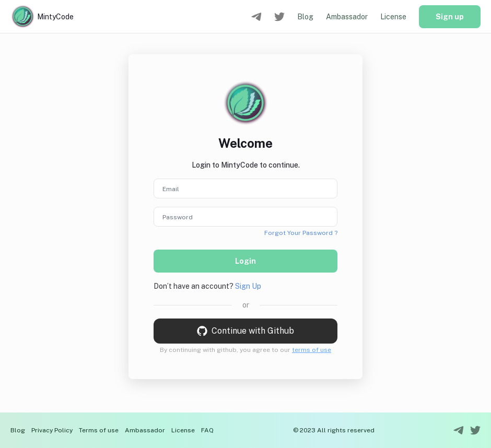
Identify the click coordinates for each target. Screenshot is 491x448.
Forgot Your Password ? (301, 233)
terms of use (312, 350)
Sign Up (248, 286)
